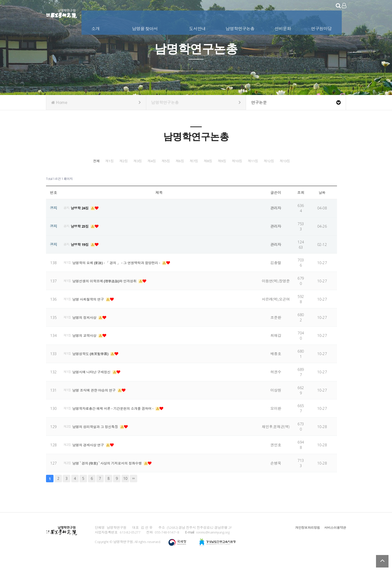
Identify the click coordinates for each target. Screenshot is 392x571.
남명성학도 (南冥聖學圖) (93, 365)
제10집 (191, 173)
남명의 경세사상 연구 (91, 456)
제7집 (80, 173)
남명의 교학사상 (86, 347)
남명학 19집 (81, 256)
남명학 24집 (81, 219)
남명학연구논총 (240, 27)
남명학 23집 (81, 237)
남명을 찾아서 (145, 27)
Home (96, 102)
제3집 (191, 161)
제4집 (229, 161)
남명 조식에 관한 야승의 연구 (97, 401)
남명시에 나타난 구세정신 (94, 383)
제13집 (303, 173)
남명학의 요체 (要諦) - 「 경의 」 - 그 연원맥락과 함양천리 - (121, 274)
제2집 (154, 161)
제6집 (303, 161)
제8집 (117, 173)
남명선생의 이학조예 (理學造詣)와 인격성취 (108, 292)
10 (125, 490)
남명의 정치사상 (86, 329)
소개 (96, 27)
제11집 (229, 173)
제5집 (266, 161)
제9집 (154, 173)
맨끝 (133, 490)
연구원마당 (322, 27)
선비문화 (283, 27)
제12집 (266, 173)
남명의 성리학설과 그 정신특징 (98, 438)
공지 (67, 219)
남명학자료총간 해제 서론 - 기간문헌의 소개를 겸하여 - (118, 420)
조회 (301, 204)
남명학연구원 (62, 12)
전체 (80, 161)
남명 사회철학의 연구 (91, 310)
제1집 (117, 161)
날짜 (322, 204)
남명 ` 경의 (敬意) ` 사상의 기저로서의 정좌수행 (111, 474)
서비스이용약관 (334, 539)
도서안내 (198, 27)
